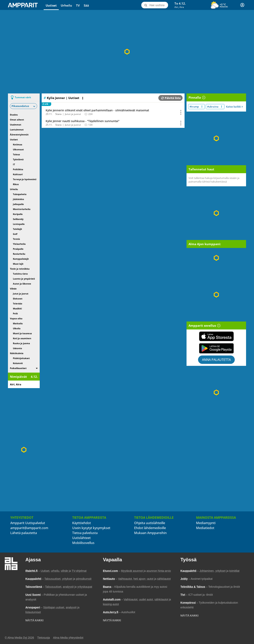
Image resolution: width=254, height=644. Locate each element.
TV (78, 5)
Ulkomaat (18, 149)
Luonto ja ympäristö (24, 279)
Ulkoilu (17, 328)
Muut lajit (18, 264)
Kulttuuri (18, 174)
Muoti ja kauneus (22, 333)
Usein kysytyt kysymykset (91, 528)
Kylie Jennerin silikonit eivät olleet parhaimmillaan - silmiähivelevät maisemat (97, 110)
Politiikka (18, 169)
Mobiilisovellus (83, 543)
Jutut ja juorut (21, 294)
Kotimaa (18, 144)
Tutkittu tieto (20, 274)
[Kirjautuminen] (242, 5)
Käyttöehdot (82, 523)
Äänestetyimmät (19, 135)
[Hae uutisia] (154, 5)
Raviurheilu (19, 254)
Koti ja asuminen (22, 338)
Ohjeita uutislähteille (150, 523)
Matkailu (18, 323)
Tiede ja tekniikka (20, 269)
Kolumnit (18, 363)
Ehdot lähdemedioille (150, 528)
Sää (86, 5)
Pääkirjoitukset (21, 358)
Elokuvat (18, 299)
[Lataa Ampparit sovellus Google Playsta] (216, 348)
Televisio (18, 304)
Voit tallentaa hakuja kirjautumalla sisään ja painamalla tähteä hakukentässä (214, 180)
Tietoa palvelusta (85, 533)
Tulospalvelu (20, 194)
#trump (194, 107)
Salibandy (18, 219)
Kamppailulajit (21, 259)
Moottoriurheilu (22, 209)
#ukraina (213, 107)
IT (14, 164)
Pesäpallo (18, 249)
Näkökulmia (17, 353)
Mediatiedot (205, 528)
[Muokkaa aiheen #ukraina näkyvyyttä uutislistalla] (222, 107)
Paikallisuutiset (18, 368)
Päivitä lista (171, 98)
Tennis (16, 239)
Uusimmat (16, 125)
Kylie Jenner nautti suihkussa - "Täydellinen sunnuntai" (83, 121)
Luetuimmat (17, 130)
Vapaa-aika (16, 318)
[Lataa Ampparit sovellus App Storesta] (216, 336)
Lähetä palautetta (24, 533)
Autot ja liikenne (22, 284)
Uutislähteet (81, 538)
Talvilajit (17, 229)
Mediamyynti (206, 523)
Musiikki (17, 308)
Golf (15, 234)
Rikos (16, 184)
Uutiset (51, 5)
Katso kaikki (234, 107)
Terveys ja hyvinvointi (25, 179)
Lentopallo (19, 224)
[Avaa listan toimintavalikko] (83, 98)
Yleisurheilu (19, 244)
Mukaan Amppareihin (150, 533)
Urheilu (66, 5)
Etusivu (14, 115)
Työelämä (18, 159)
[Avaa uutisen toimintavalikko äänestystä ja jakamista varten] (181, 112)
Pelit (15, 313)
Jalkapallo (18, 204)
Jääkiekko (18, 199)
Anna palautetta (216, 360)
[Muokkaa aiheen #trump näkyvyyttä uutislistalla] (202, 107)
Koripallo (18, 214)
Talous (16, 154)
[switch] (37, 368)
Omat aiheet (17, 120)
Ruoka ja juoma (21, 343)
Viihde (13, 289)
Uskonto (17, 348)
